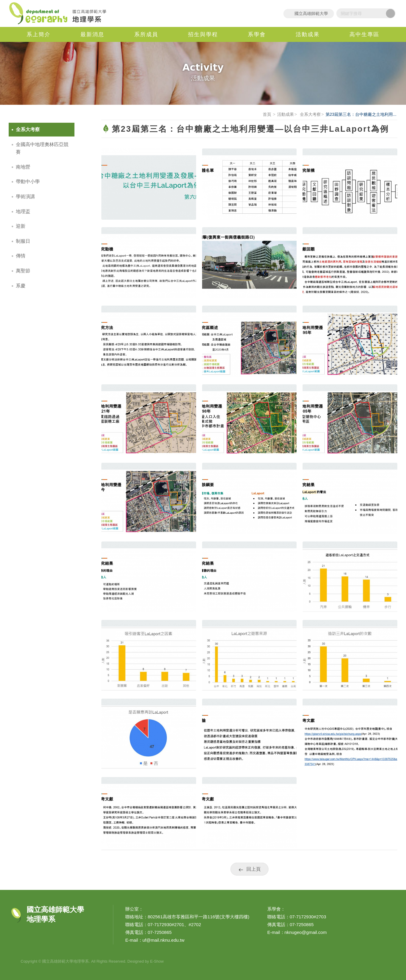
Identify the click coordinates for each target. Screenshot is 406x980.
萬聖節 (23, 271)
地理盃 (23, 211)
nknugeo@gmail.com (306, 932)
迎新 (21, 226)
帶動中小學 (28, 182)
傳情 (21, 256)
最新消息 (92, 34)
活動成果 (308, 34)
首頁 (267, 114)
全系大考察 (310, 114)
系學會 (257, 34)
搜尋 (390, 13)
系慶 (21, 286)
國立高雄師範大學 (311, 13)
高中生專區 (364, 34)
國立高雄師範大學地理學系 (61, 13)
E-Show (157, 961)
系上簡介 (39, 34)
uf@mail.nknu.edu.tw (164, 940)
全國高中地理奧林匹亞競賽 (42, 148)
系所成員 (146, 34)
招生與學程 (203, 34)
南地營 (23, 167)
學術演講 (25, 197)
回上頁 (254, 869)
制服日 (23, 241)
